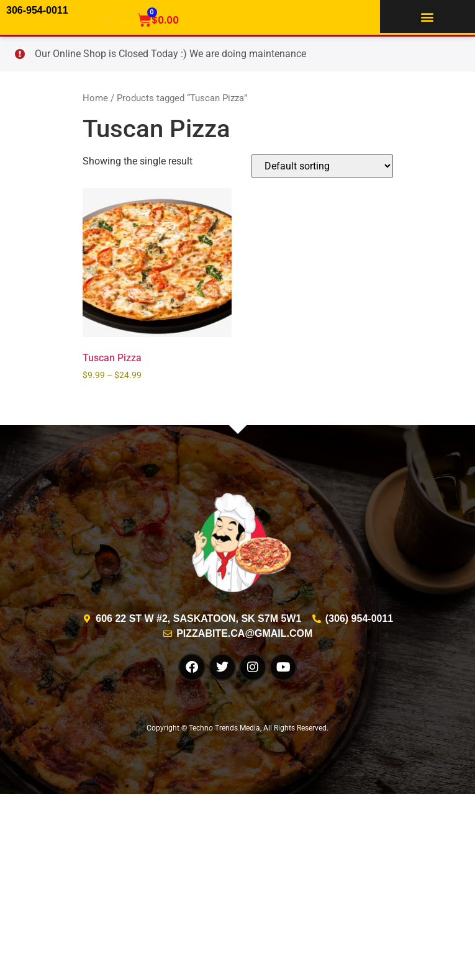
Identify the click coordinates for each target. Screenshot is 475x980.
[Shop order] (322, 166)
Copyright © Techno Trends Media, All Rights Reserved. (237, 728)
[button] (427, 16)
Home (95, 98)
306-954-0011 (37, 10)
